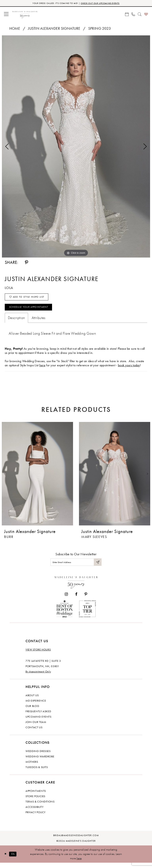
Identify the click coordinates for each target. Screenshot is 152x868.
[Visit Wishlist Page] (146, 15)
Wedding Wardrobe (40, 762)
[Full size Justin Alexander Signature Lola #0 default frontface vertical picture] (76, 147)
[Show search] (140, 14)
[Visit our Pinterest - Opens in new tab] (86, 599)
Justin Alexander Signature (54, 29)
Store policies (35, 802)
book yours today (129, 369)
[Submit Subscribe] (97, 567)
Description (16, 322)
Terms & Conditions (40, 807)
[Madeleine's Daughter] (76, 587)
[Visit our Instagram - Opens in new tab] (66, 599)
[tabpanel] (76, 147)
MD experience (36, 706)
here (79, 864)
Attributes (39, 322)
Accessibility (34, 812)
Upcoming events (38, 722)
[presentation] (37, 478)
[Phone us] (133, 14)
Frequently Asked (38, 717)
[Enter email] (76, 567)
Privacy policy (36, 818)
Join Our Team (36, 727)
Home (15, 29)
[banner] (25, 15)
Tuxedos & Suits (37, 772)
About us (32, 701)
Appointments (36, 796)
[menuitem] (6, 15)
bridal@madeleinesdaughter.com (76, 841)
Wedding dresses (38, 756)
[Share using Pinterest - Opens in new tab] (27, 263)
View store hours (38, 655)
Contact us (34, 733)
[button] (6, 15)
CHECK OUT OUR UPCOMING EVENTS (103, 3)
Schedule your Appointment (33, 311)
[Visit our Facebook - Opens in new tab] (76, 599)
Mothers (32, 767)
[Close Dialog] (6, 859)
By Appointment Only (38, 677)
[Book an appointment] (127, 14)
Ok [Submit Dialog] (15, 859)
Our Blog (32, 711)
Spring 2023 (100, 29)
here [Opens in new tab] (42, 369)
